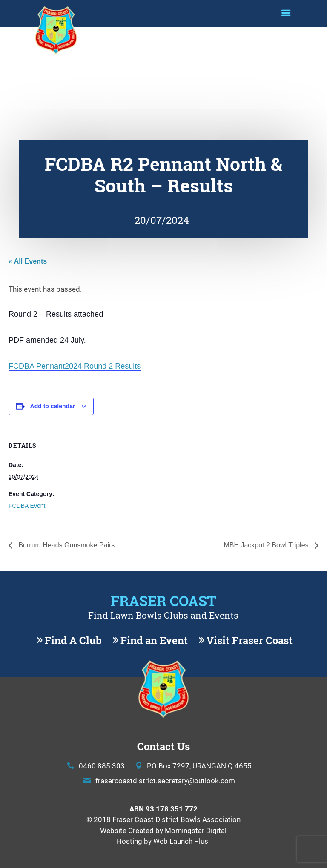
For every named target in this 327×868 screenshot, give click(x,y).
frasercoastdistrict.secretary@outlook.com (165, 781)
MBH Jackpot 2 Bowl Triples (267, 545)
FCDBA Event (27, 506)
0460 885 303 (102, 766)
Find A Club (73, 640)
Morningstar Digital (196, 830)
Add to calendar (53, 406)
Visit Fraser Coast (250, 640)
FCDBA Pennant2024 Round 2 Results (75, 366)
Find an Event (154, 640)
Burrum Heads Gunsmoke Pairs (66, 545)
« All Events (28, 261)
